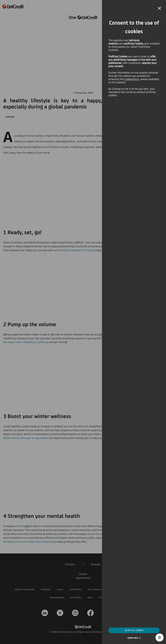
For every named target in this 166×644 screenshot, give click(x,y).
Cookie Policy (132, 79)
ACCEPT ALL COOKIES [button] (134, 630)
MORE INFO (133, 638)
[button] (160, 638)
